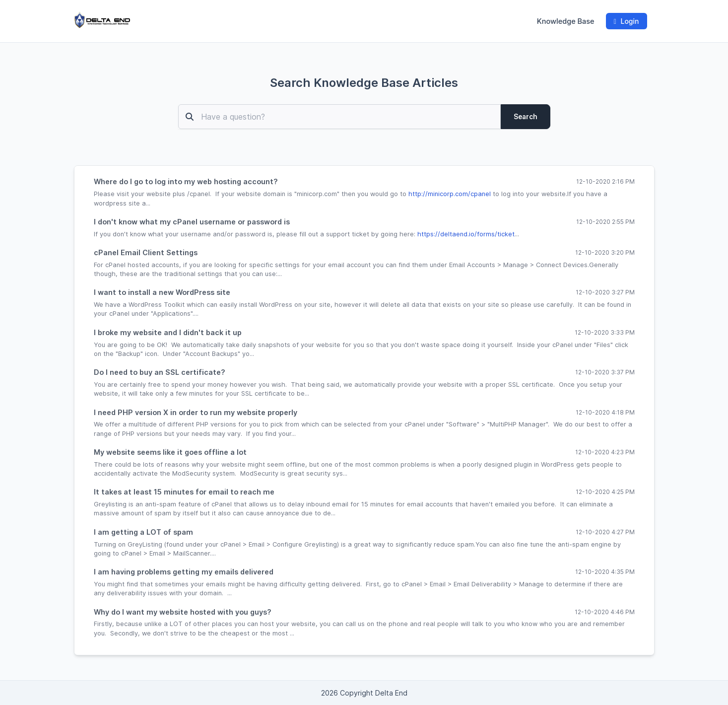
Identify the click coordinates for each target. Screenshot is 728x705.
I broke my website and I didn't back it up (168, 332)
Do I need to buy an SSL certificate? (160, 372)
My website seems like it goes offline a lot (170, 452)
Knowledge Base (566, 21)
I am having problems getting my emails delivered (184, 572)
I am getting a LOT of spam (143, 532)
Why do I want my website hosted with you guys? (183, 612)
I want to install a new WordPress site (162, 292)
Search (526, 117)
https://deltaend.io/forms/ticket (466, 234)
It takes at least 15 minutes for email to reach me (184, 492)
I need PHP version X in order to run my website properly (196, 412)
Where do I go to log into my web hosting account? (186, 181)
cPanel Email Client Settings (146, 252)
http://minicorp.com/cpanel (450, 194)
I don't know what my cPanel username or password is (192, 222)
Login (627, 21)
